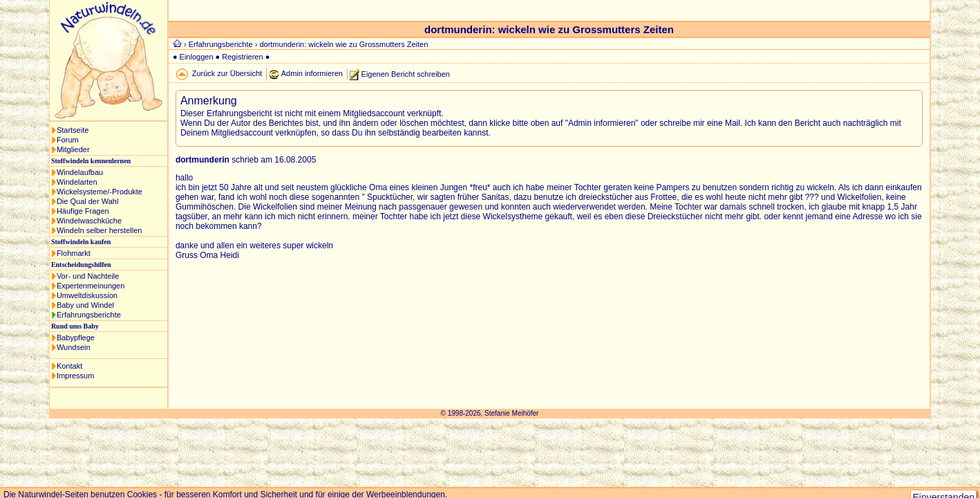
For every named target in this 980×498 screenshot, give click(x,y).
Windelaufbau (80, 172)
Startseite (73, 130)
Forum (68, 140)
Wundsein (74, 347)
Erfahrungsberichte (89, 315)
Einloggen (197, 57)
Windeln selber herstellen (100, 230)
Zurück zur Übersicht (227, 73)
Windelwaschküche (89, 221)
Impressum (75, 376)
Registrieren (242, 57)
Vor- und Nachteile (88, 276)
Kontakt (69, 366)
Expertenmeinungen (91, 286)
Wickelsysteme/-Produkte (100, 192)
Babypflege (76, 338)
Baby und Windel (85, 305)
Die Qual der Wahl (87, 201)
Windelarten (77, 182)
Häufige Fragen (83, 211)
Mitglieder (73, 149)
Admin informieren (312, 73)
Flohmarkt (74, 253)
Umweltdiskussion (87, 295)
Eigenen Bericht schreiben (406, 73)
